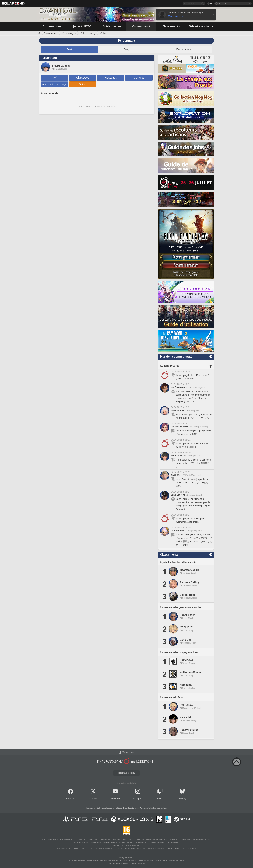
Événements (184, 49)
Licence (89, 808)
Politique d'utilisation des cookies (153, 808)
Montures (139, 78)
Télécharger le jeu (126, 773)
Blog (126, 49)
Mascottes (111, 78)
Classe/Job (83, 78)
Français (223, 3)
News (95, 799)
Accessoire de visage (55, 84)
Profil (70, 49)
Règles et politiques (104, 808)
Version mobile (128, 752)
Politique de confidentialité (126, 808)
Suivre (83, 84)
